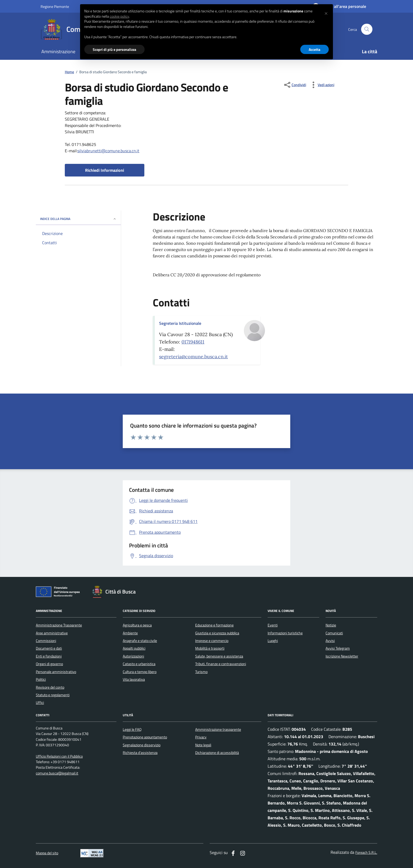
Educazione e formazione (214, 625)
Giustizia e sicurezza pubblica (217, 633)
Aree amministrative (52, 633)
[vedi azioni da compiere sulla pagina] (322, 85)
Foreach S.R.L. (366, 853)
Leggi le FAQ (132, 729)
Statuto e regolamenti (53, 695)
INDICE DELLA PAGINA (78, 219)
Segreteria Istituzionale (180, 323)
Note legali (203, 745)
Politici (41, 679)
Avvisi (330, 641)
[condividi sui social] (295, 85)
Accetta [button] (314, 49)
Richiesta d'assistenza (140, 753)
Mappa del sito (47, 853)
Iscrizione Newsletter (342, 656)
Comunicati (334, 633)
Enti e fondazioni (49, 656)
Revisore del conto (50, 687)
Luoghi (273, 641)
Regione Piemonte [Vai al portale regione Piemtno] (55, 6)
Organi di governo (49, 664)
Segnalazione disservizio (142, 745)
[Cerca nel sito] (367, 29)
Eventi (273, 625)
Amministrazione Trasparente (59, 625)
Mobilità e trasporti (210, 648)
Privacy (201, 737)
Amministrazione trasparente (218, 729)
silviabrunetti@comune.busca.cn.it (108, 151)
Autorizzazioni (133, 656)
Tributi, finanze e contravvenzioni (221, 664)
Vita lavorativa (134, 679)
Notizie (331, 625)
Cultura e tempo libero (140, 672)
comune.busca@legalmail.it (57, 773)
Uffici (40, 703)
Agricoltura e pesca (137, 625)
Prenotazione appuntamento (145, 737)
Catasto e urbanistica (139, 664)
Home (69, 72)
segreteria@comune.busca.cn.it (193, 357)
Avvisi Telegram (338, 648)
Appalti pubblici (134, 648)
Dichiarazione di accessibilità (217, 753)
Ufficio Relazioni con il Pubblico (59, 756)
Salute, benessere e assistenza (219, 656)
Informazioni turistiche (285, 633)
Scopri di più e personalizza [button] (114, 49)
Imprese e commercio (212, 641)
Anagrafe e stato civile (140, 641)
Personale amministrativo (56, 672)
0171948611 (193, 342)
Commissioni (46, 641)
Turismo (201, 672)
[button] (326, 13)
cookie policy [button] (119, 16)
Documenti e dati (49, 648)
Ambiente (130, 633)
